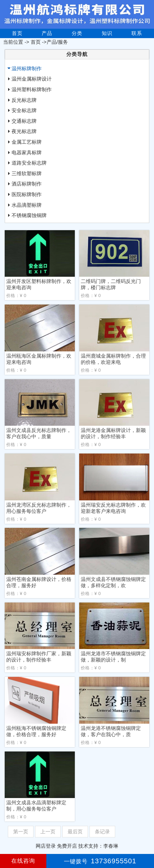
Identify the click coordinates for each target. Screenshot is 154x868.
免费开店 (67, 846)
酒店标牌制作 (27, 184)
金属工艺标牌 (27, 142)
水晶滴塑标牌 (27, 205)
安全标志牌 (24, 110)
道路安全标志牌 (29, 163)
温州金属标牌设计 (32, 79)
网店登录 (46, 846)
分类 (77, 33)
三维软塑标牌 (27, 174)
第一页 (21, 832)
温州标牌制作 (27, 69)
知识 (107, 33)
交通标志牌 (24, 121)
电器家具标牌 (27, 153)
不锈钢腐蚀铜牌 (29, 215)
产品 (47, 33)
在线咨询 (23, 861)
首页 (17, 33)
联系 (137, 33)
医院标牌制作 (27, 194)
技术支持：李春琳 (98, 846)
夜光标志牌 (24, 131)
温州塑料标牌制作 (32, 89)
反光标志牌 (24, 100)
